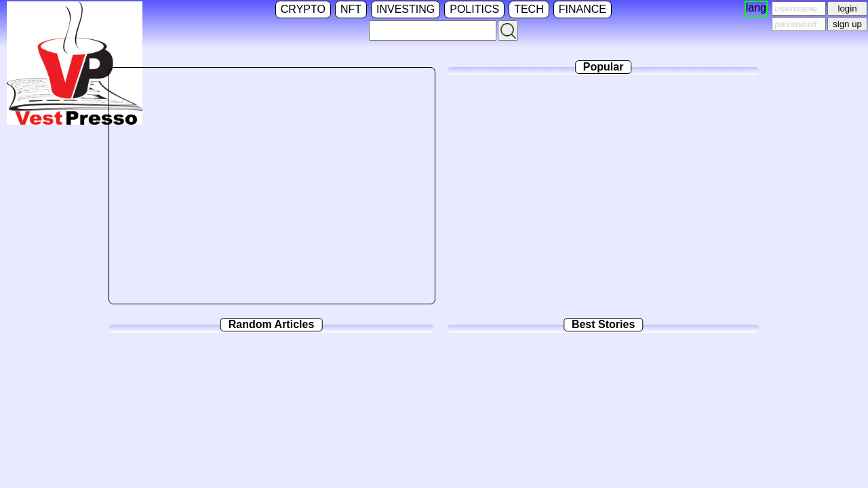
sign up (847, 24)
